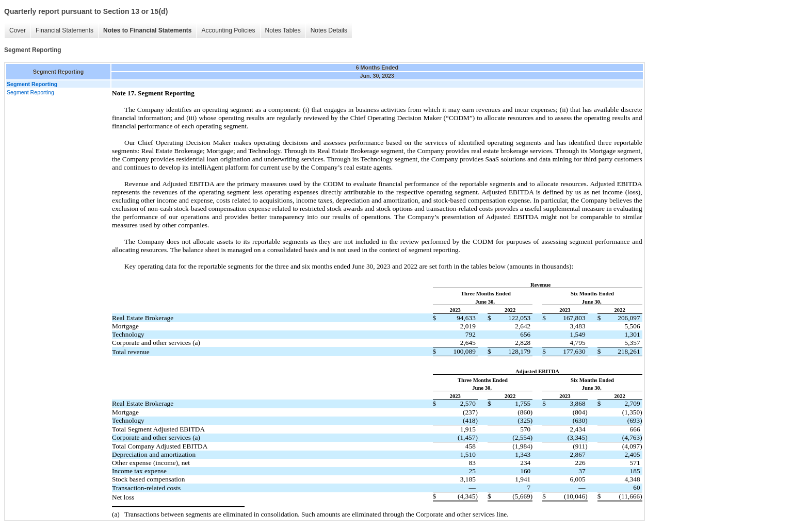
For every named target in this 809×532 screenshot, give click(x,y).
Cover (18, 30)
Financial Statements (64, 30)
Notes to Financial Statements (147, 30)
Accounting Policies (228, 30)
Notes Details (329, 30)
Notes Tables (283, 30)
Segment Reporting (30, 92)
